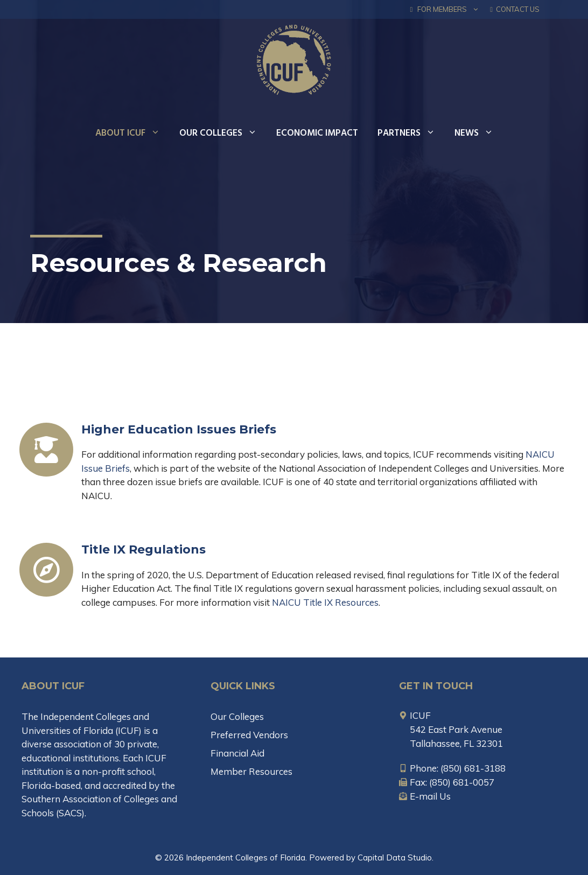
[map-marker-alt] (415, 715)
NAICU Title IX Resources (325, 602)
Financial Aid (237, 753)
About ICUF (132, 134)
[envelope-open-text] (425, 796)
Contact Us (515, 9)
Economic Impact (317, 133)
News (479, 134)
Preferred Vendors (249, 735)
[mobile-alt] (452, 768)
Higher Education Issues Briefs (179, 429)
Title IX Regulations (143, 549)
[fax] (447, 782)
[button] (476, 9)
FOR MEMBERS (448, 9)
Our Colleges (223, 134)
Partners (411, 134)
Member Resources (251, 771)
